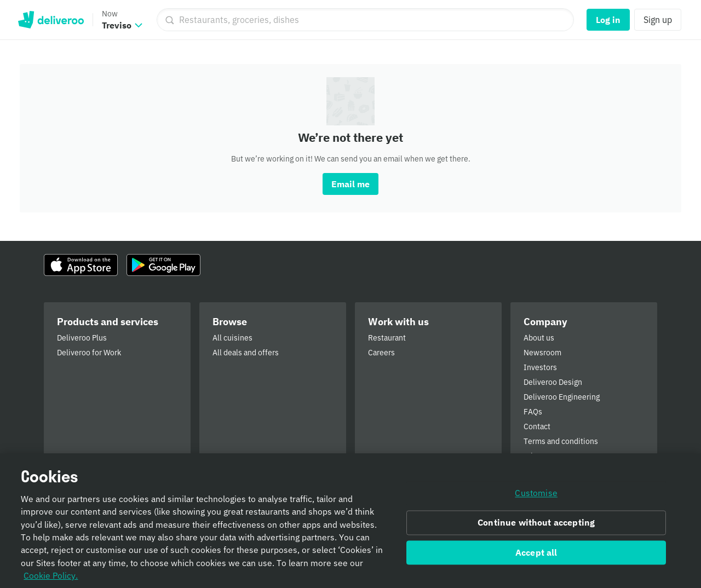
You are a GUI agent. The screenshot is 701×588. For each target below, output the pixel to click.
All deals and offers (246, 353)
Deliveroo (51, 20)
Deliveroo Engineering (562, 397)
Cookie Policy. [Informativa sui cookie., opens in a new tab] (51, 579)
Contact (537, 426)
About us (539, 338)
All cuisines (232, 338)
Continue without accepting (536, 526)
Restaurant (387, 338)
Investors (540, 367)
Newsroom (542, 353)
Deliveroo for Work (89, 353)
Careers (381, 353)
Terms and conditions (561, 441)
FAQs (533, 412)
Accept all (536, 556)
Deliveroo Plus (82, 338)
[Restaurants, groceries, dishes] (365, 20)
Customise (536, 497)
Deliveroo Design (553, 382)
